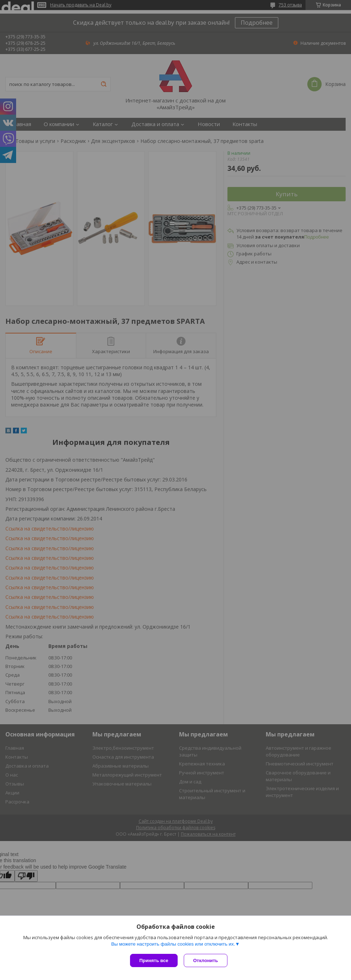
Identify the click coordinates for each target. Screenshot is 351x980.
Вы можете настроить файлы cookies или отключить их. (173, 945)
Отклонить (206, 960)
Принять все (154, 960)
